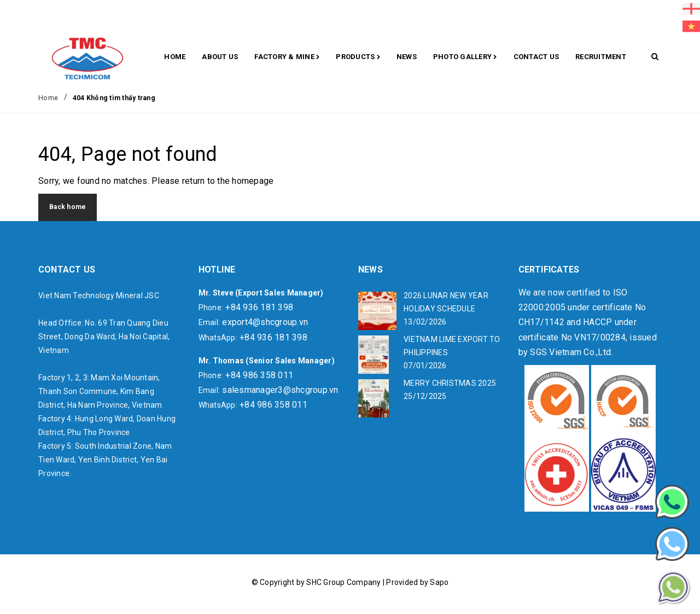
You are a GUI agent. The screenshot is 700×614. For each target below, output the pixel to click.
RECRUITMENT (601, 57)
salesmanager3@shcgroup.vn (280, 390)
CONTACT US (536, 57)
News (407, 57)
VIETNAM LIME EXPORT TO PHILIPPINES (452, 346)
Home (175, 57)
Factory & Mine (287, 57)
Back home (68, 207)
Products (358, 57)
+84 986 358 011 (259, 375)
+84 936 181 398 (259, 307)
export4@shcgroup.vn (265, 322)
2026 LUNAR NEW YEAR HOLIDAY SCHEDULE (446, 302)
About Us (220, 57)
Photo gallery (465, 57)
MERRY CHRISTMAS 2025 (450, 383)
